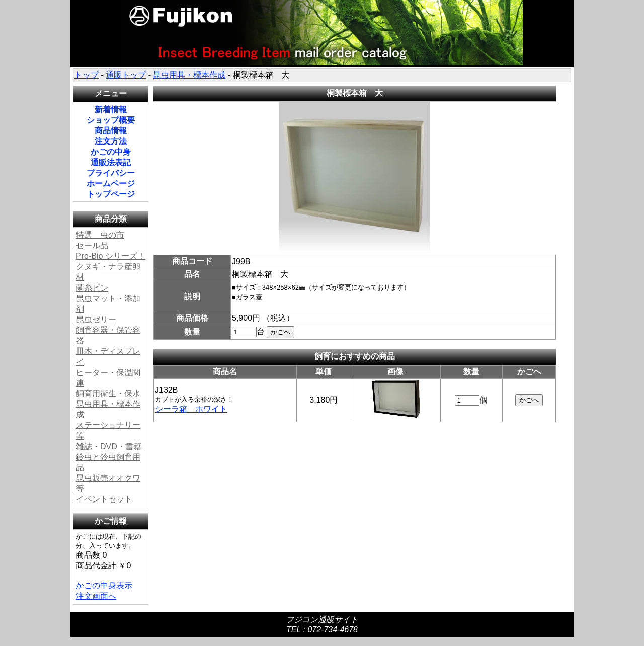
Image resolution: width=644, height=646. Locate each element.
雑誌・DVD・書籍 (109, 446)
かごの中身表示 (104, 585)
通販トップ (126, 75)
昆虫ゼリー (96, 319)
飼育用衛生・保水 (108, 393)
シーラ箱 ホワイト (191, 409)
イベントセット (104, 499)
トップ (87, 75)
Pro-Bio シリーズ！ (111, 256)
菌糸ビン (92, 288)
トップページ (111, 194)
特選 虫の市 (100, 235)
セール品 (92, 245)
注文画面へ (96, 596)
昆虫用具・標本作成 (189, 75)
